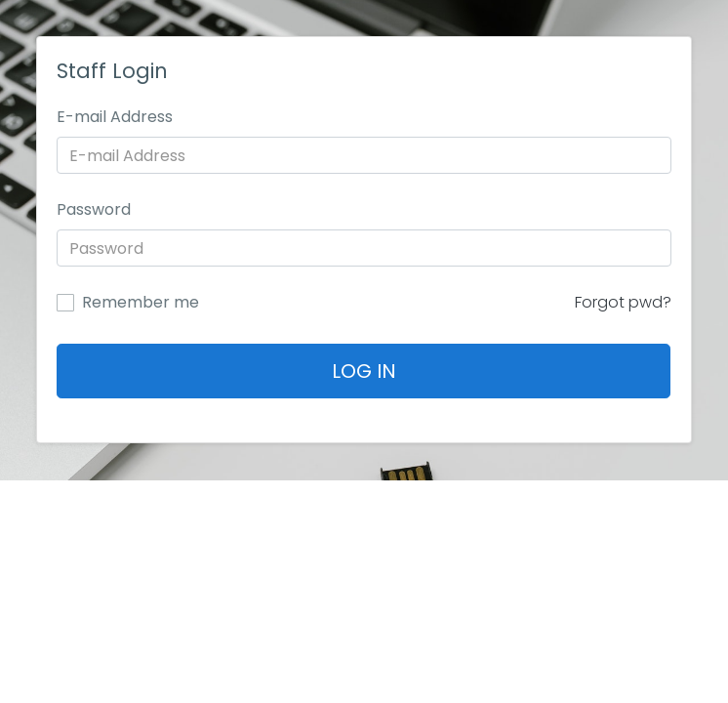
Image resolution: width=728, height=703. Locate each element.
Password (94, 209)
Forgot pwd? (623, 302)
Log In (364, 371)
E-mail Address (115, 117)
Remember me (141, 303)
